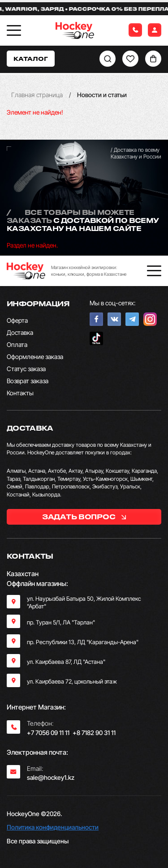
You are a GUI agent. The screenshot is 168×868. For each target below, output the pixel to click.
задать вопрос (84, 517)
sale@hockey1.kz (51, 777)
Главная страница (37, 95)
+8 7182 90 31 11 (94, 733)
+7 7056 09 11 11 (48, 733)
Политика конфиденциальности (53, 827)
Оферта (17, 320)
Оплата (17, 344)
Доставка (20, 332)
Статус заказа (26, 369)
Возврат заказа (28, 381)
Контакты (20, 393)
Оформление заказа (35, 357)
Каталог (31, 58)
